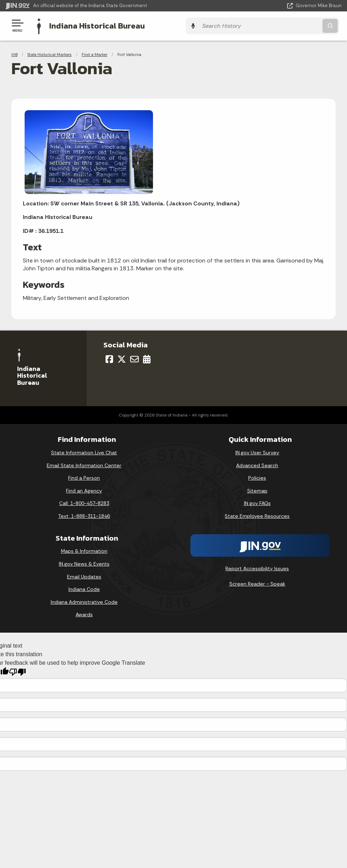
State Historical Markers (50, 53)
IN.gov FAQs (257, 502)
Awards (84, 614)
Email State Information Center (84, 464)
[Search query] (291, 25)
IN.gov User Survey (257, 451)
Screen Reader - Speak (257, 583)
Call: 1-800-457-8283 (84, 502)
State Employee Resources (257, 515)
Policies (257, 477)
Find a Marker (95, 53)
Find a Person (84, 477)
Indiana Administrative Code (84, 601)
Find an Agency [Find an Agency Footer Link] (84, 490)
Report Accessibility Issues (257, 567)
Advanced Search (257, 464)
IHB (14, 53)
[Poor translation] (17, 671)
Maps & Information (84, 550)
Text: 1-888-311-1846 (84, 515)
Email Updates (84, 576)
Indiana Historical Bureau (95, 25)
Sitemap (257, 490)
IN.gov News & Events (84, 563)
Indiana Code (84, 588)
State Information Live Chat (84, 451)
